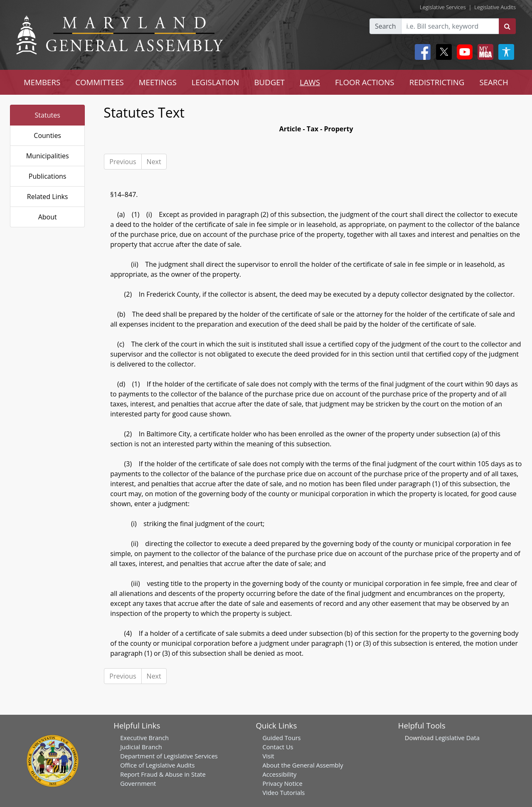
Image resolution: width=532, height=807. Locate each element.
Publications (48, 176)
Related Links (48, 197)
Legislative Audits (495, 7)
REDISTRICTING (437, 82)
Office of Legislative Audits (157, 765)
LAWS (310, 82)
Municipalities (48, 156)
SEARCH (494, 82)
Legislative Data (457, 738)
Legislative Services (443, 7)
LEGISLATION (216, 82)
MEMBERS (42, 82)
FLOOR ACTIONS (365, 82)
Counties (47, 135)
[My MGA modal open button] (484, 52)
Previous (123, 162)
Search (385, 26)
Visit (268, 756)
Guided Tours (281, 738)
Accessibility (279, 774)
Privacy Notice (282, 783)
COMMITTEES (100, 82)
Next (154, 162)
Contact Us (278, 747)
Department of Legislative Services (169, 756)
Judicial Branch (141, 747)
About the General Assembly (303, 765)
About (48, 217)
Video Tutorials (283, 792)
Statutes (48, 115)
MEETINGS (158, 82)
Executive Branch (144, 738)
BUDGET (269, 82)
